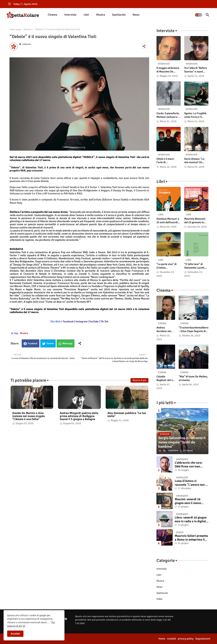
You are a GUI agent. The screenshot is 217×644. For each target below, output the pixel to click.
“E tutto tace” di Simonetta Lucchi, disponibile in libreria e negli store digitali (196, 266)
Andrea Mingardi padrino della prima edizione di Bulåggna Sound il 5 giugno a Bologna (79, 416)
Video (159, 599)
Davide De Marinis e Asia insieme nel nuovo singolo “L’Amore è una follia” (29, 416)
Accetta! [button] (15, 634)
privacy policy (186, 639)
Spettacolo (119, 15)
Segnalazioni (203, 639)
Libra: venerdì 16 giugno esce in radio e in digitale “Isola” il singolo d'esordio (191, 519)
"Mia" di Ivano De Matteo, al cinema (193, 378)
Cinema (52, 15)
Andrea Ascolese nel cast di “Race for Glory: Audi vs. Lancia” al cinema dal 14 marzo (165, 329)
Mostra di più (139, 380)
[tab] (52, 15)
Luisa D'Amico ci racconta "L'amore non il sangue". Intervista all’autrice (191, 483)
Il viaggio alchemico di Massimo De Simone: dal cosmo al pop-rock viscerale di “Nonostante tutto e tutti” (169, 70)
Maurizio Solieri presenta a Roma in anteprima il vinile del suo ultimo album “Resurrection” (191, 538)
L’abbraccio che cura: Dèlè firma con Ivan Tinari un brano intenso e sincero (191, 465)
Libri (86, 15)
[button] (199, 15)
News (136, 15)
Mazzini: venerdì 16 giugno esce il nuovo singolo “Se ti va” (188, 501)
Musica (101, 15)
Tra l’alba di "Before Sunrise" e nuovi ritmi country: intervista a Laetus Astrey (196, 70)
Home (162, 639)
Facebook (33, 344)
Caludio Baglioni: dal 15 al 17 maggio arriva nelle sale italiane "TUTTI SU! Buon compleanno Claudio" (166, 378)
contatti (172, 639)
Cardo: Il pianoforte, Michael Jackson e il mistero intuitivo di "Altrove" (168, 115)
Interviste (70, 15)
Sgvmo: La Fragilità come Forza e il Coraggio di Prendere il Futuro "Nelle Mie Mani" (195, 115)
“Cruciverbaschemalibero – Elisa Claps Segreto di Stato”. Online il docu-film (194, 329)
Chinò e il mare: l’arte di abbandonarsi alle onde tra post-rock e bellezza (168, 161)
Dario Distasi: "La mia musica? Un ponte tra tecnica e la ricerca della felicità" (196, 161)
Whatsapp (67, 344)
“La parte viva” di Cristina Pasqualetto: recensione (167, 266)
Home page (15, 29)
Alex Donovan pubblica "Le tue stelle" (127, 415)
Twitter (50, 344)
